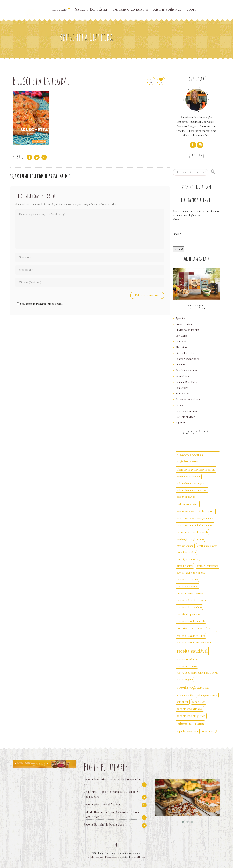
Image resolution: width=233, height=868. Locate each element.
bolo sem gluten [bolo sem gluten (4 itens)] (188, 504)
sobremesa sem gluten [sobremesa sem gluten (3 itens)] (191, 716)
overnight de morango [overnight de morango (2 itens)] (189, 559)
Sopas (179, 405)
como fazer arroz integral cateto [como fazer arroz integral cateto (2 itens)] (195, 518)
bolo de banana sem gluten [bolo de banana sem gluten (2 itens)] (191, 483)
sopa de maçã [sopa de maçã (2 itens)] (210, 731)
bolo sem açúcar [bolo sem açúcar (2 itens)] (186, 497)
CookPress (139, 857)
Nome (176, 219)
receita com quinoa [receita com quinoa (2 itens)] (187, 586)
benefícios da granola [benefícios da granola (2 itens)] (189, 477)
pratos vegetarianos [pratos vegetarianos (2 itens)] (207, 566)
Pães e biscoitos (185, 353)
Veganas (181, 422)
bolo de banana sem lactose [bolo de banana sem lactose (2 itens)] (192, 490)
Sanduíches (182, 376)
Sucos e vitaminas (186, 411)
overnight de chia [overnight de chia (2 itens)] (186, 552)
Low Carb (181, 336)
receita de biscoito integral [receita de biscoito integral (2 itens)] (191, 600)
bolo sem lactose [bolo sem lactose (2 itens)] (186, 512)
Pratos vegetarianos (188, 359)
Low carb (181, 341)
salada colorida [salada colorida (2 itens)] (185, 695)
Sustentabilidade (167, 9)
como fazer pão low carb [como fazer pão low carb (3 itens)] (192, 532)
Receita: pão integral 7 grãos (102, 804)
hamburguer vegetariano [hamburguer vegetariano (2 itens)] (190, 539)
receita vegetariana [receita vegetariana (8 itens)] (193, 687)
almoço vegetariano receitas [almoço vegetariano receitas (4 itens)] (196, 469)
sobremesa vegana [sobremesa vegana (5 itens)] (190, 724)
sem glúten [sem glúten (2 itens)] (183, 702)
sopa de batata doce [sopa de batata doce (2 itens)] (188, 731)
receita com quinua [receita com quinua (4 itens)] (190, 593)
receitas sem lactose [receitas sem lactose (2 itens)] (188, 659)
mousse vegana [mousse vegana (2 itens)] (185, 546)
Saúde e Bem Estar (91, 9)
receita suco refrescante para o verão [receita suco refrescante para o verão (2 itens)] (198, 673)
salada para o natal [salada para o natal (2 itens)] (207, 695)
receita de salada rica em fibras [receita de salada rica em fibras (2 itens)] (194, 643)
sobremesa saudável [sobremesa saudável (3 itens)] (190, 709)
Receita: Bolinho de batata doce (104, 825)
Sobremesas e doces (188, 399)
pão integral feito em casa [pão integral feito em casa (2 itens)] (191, 573)
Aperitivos (182, 318)
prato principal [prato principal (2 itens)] (185, 566)
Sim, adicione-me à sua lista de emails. (39, 304)
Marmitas (181, 347)
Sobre (192, 9)
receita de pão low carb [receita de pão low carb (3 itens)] (191, 614)
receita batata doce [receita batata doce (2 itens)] (187, 579)
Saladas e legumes (186, 370)
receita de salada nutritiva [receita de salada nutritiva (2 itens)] (191, 636)
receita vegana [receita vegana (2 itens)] (185, 679)
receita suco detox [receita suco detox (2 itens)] (187, 666)
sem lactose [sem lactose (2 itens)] (199, 702)
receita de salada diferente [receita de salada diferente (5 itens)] (196, 628)
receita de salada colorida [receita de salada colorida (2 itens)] (191, 621)
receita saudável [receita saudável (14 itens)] (192, 651)
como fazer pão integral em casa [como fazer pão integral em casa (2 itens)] (195, 525)
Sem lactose (183, 393)
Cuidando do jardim (130, 9)
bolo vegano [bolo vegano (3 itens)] (207, 511)
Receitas (61, 9)
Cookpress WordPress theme (103, 857)
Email (177, 234)
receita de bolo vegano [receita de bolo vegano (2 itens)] (189, 607)
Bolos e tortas (184, 324)
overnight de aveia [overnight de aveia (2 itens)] (207, 546)
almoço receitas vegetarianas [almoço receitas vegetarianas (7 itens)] (190, 458)
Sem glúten (182, 388)
